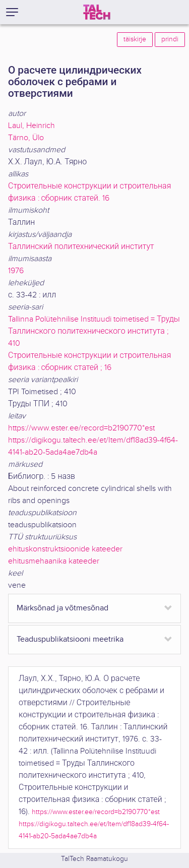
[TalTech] (97, 12)
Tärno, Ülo (26, 138)
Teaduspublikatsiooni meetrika (70, 639)
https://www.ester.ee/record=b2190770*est (81, 428)
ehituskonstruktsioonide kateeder (65, 549)
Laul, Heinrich (31, 126)
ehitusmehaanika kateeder (54, 561)
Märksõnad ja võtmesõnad (62, 608)
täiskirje (135, 39)
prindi (170, 39)
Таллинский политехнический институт (81, 247)
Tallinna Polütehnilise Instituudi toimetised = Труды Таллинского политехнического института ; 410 (94, 331)
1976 (16, 271)
